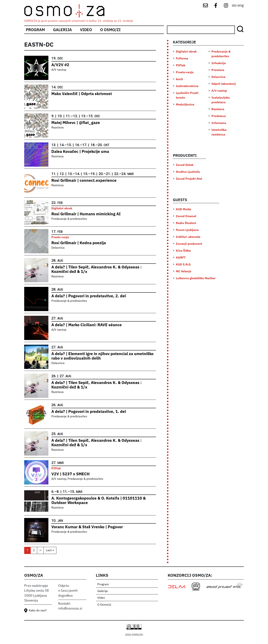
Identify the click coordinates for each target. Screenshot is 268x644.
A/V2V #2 (60, 65)
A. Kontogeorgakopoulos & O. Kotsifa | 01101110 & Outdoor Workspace (99, 500)
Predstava (219, 116)
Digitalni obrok (62, 208)
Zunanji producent (189, 244)
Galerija (62, 30)
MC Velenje (184, 271)
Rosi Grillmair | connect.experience (84, 180)
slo (234, 5)
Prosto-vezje (60, 237)
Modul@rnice (185, 104)
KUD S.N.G (183, 264)
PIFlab (56, 468)
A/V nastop (59, 70)
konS (179, 79)
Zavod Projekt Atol (189, 179)
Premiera (218, 70)
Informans (219, 123)
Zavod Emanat (186, 216)
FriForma (182, 58)
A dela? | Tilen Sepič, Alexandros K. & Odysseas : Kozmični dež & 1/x (96, 269)
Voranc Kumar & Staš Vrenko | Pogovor (87, 527)
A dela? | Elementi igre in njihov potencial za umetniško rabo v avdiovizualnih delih (102, 356)
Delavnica (58, 248)
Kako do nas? (38, 611)
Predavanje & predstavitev (69, 219)
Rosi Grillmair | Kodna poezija (79, 243)
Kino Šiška (183, 251)
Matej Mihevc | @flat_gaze (76, 123)
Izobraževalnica (187, 86)
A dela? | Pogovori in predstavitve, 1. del (89, 411)
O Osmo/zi (110, 30)
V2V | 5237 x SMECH (70, 474)
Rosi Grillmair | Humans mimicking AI (86, 214)
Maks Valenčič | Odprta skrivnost (82, 94)
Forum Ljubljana (187, 230)
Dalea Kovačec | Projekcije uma (80, 151)
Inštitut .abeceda (188, 237)
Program (35, 30)
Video (86, 30)
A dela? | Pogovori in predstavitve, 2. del (89, 296)
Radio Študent (186, 223)
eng (241, 5)
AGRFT (181, 257)
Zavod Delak (185, 165)
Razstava (58, 128)
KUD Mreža (184, 209)
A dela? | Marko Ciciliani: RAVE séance (87, 325)
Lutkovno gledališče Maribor (196, 278)
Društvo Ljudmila (188, 172)
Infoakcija (219, 63)
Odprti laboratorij (224, 84)
